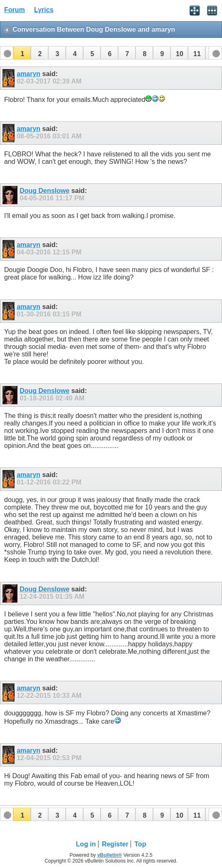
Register (115, 844)
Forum (15, 10)
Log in (86, 844)
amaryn (28, 74)
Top (140, 844)
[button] (22, 53)
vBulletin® (110, 855)
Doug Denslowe (44, 191)
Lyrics (44, 10)
